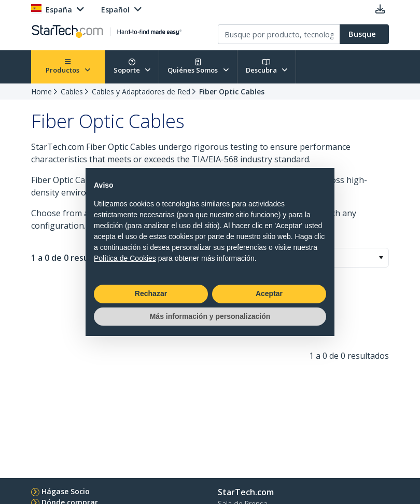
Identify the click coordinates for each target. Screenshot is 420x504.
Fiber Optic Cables (232, 92)
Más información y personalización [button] (210, 316)
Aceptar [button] (269, 293)
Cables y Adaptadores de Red (141, 92)
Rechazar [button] (151, 293)
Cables (72, 92)
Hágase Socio (66, 491)
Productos (68, 67)
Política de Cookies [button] (125, 258)
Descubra (267, 67)
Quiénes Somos (198, 67)
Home (41, 92)
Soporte (132, 67)
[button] (381, 258)
